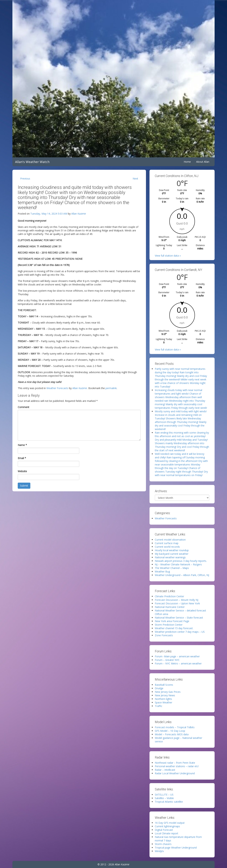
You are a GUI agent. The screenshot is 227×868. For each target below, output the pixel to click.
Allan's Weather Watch (32, 162)
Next (135, 179)
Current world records (167, 547)
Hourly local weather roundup (172, 550)
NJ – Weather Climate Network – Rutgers (178, 564)
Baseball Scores (164, 685)
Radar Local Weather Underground (175, 773)
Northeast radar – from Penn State (175, 763)
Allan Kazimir (79, 214)
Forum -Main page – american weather (177, 656)
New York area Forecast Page (172, 621)
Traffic (159, 706)
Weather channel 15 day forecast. (174, 628)
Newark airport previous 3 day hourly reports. (181, 561)
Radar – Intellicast (165, 770)
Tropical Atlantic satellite (169, 802)
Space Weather (164, 702)
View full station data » (168, 256)
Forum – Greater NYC (167, 660)
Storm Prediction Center (169, 625)
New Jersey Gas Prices (168, 692)
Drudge (159, 688)
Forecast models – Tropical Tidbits (175, 727)
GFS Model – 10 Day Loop (170, 731)
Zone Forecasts (164, 635)
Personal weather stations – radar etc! (177, 766)
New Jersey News (165, 695)
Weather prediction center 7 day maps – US (180, 632)
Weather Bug (162, 571)
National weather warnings (170, 557)
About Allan (203, 162)
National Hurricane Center (170, 607)
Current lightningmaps (167, 826)
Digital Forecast (164, 830)
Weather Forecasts (57, 388)
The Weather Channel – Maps (172, 568)
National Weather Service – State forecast (179, 618)
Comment (23, 407)
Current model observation (170, 540)
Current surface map (167, 543)
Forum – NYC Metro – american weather (178, 663)
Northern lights (163, 699)
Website (22, 471)
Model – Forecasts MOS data (172, 734)
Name (22, 445)
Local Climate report (167, 833)
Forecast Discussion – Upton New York (177, 603)
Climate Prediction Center (169, 596)
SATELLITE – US (164, 795)
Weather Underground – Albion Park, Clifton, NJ (182, 575)
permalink (111, 388)
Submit (24, 486)
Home (187, 162)
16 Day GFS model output (170, 823)
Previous (25, 179)
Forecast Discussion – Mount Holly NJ (177, 600)
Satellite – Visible (164, 798)
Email (22, 458)
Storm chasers (163, 844)
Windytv (159, 851)
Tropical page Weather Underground (176, 848)
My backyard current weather (172, 554)
